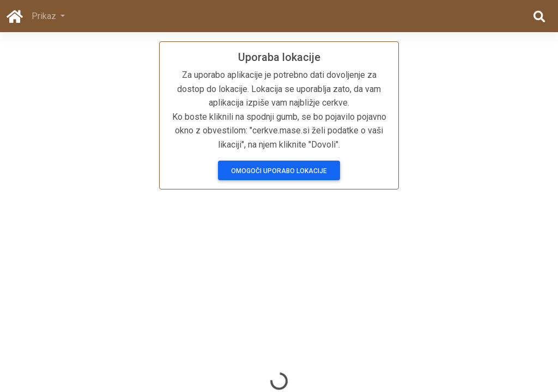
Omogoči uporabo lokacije (279, 171)
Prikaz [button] (45, 16)
